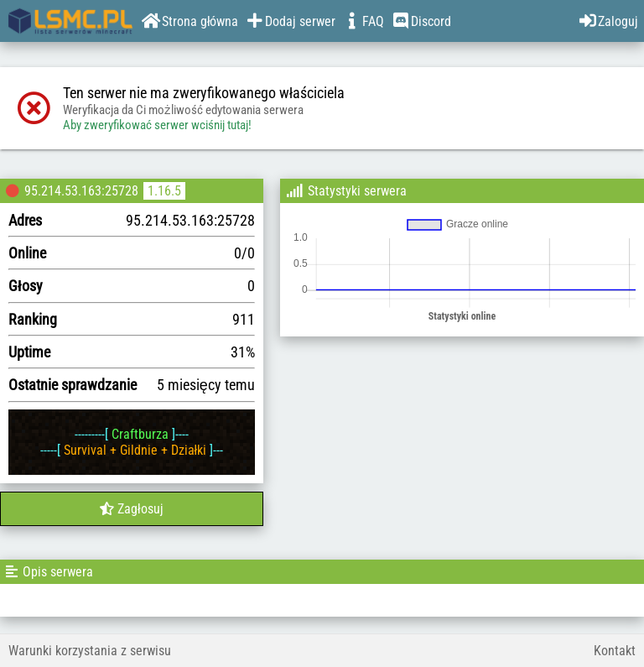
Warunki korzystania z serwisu (90, 651)
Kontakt (615, 651)
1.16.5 (164, 191)
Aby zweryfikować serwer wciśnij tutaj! (157, 125)
